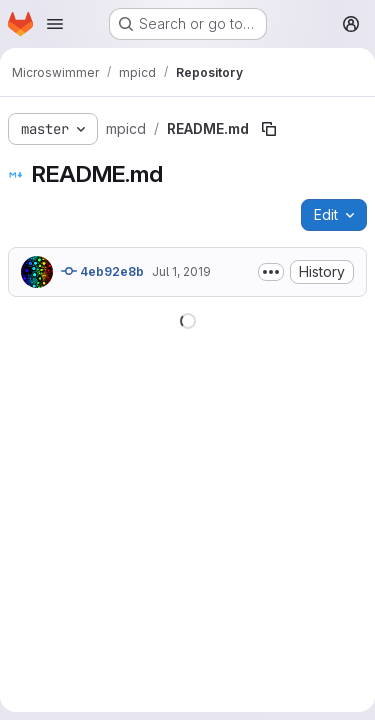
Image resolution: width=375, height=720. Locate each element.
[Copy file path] (269, 129)
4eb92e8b (102, 271)
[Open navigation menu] (55, 24)
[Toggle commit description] (271, 272)
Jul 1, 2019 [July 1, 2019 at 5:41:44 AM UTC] (181, 271)
